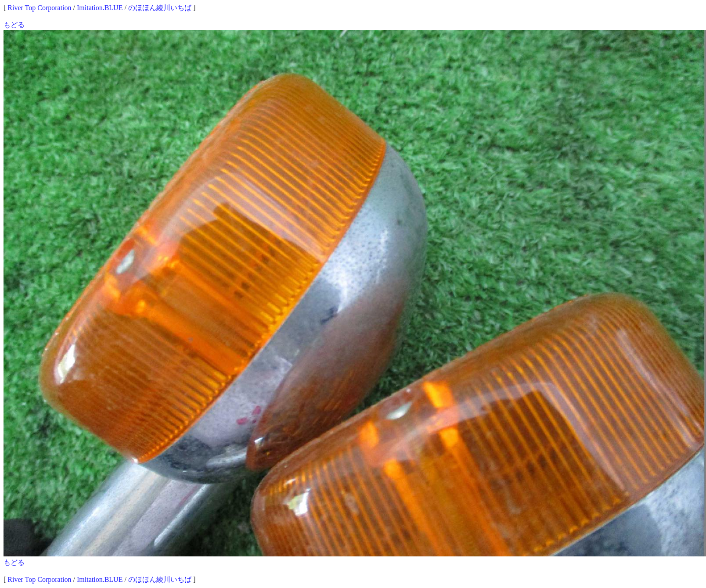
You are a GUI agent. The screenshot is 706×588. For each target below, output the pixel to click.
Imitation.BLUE (100, 8)
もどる (14, 25)
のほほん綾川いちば (160, 8)
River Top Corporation (39, 8)
